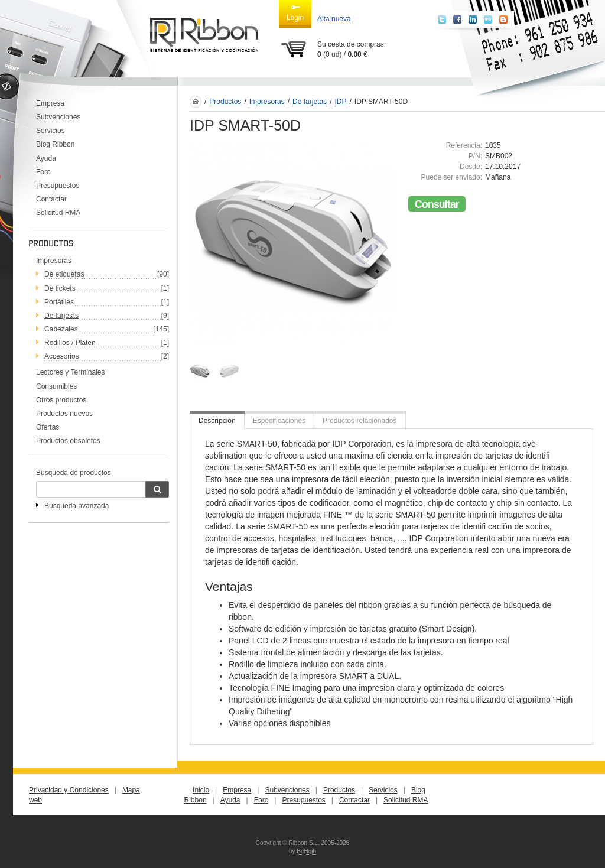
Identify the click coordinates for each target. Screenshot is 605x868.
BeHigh (306, 851)
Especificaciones (279, 421)
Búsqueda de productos (74, 473)
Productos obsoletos (68, 441)
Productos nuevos (64, 414)
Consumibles (56, 386)
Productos (225, 102)
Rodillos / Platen (70, 343)
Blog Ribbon (55, 144)
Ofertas (48, 427)
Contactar (51, 199)
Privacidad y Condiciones (69, 790)
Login (295, 12)
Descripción (217, 421)
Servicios (51, 131)
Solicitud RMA (58, 213)
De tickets (60, 288)
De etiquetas (64, 274)
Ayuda (46, 158)
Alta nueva (334, 19)
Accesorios (62, 356)
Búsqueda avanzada (77, 506)
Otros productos (61, 400)
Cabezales (61, 329)
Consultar (437, 204)
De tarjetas (61, 316)
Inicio (201, 790)
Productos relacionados (360, 421)
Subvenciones (58, 117)
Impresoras (54, 261)
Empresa (50, 103)
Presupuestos (58, 186)
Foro (43, 172)
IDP (340, 102)
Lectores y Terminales (71, 372)
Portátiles (59, 302)
